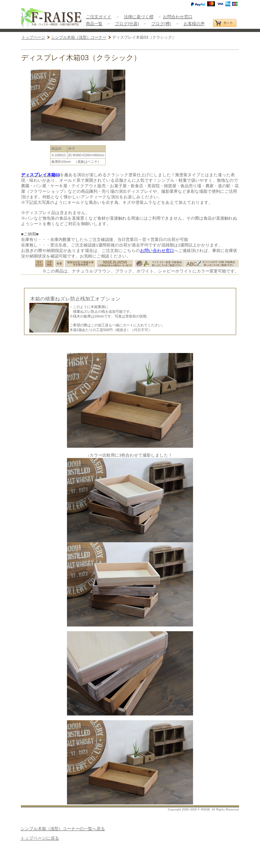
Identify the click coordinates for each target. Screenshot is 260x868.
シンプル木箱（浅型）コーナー (79, 37)
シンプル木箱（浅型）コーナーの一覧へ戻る (63, 829)
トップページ (33, 37)
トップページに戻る (40, 838)
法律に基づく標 (139, 17)
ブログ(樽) (161, 24)
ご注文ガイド (99, 17)
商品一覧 (94, 24)
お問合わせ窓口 (178, 17)
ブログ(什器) (127, 24)
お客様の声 (194, 24)
